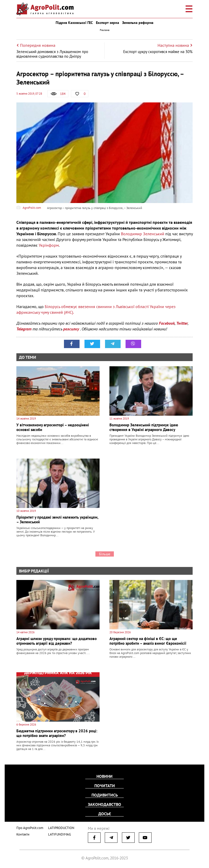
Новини (104, 776)
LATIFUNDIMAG (60, 834)
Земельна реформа (138, 23)
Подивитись (105, 795)
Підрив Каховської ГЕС (74, 23)
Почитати (105, 786)
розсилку (72, 329)
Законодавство (104, 804)
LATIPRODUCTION (61, 828)
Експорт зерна (107, 23)
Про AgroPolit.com (30, 828)
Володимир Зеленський (143, 234)
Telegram (24, 329)
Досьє (105, 814)
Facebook (167, 323)
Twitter (182, 323)
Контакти (23, 834)
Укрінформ (49, 245)
